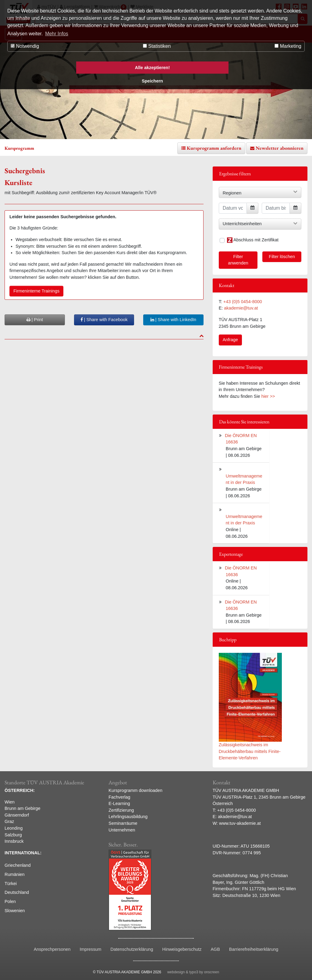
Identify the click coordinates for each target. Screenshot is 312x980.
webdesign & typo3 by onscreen (193, 972)
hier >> (268, 396)
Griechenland (18, 865)
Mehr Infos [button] (57, 34)
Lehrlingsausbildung (128, 817)
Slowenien (15, 911)
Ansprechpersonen (52, 949)
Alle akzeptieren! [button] (152, 68)
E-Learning (119, 803)
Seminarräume (123, 823)
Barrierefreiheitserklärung (254, 949)
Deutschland (17, 892)
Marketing (288, 46)
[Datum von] (233, 208)
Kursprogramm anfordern (214, 148)
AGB (215, 949)
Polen (10, 901)
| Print (35, 320)
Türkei (11, 884)
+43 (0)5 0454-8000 (243, 302)
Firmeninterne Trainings (36, 291)
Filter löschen (282, 257)
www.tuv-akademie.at (240, 823)
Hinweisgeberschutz (182, 949)
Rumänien (15, 874)
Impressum (90, 949)
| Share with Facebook (104, 320)
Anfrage (230, 340)
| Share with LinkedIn (173, 320)
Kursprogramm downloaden (135, 790)
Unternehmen (122, 830)
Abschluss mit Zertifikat (253, 240)
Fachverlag (119, 797)
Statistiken (157, 46)
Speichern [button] (152, 81)
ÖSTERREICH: (20, 790)
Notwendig (25, 46)
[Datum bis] (276, 208)
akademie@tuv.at (241, 308)
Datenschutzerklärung (132, 949)
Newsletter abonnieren (280, 148)
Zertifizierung (121, 810)
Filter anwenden (238, 260)
